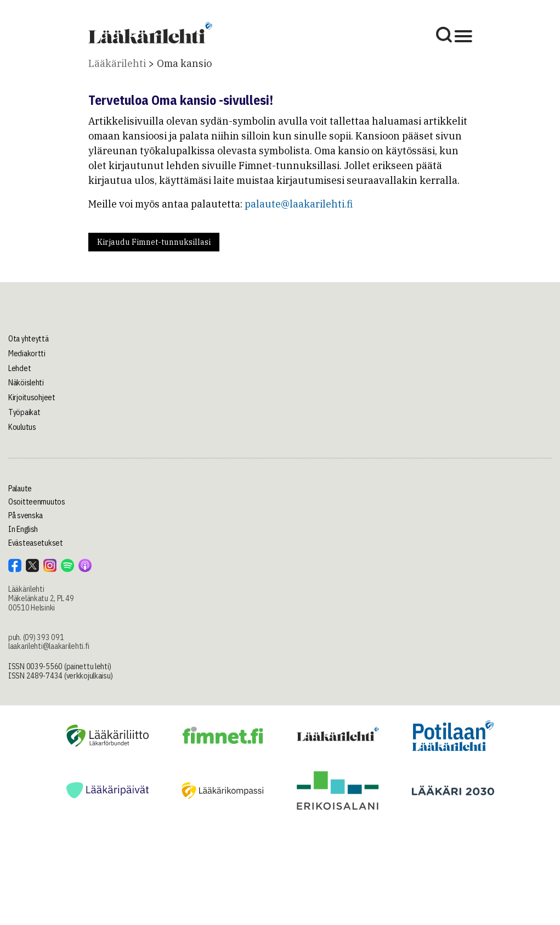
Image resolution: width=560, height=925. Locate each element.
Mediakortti (27, 354)
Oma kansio (184, 63)
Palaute (20, 489)
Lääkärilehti (117, 63)
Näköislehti (26, 383)
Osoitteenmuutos (37, 502)
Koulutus (22, 427)
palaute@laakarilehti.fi (299, 204)
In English (23, 529)
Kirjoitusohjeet (32, 397)
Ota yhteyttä (29, 339)
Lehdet (19, 368)
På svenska (26, 515)
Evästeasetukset (36, 543)
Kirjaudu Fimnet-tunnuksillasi (154, 242)
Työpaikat (24, 412)
